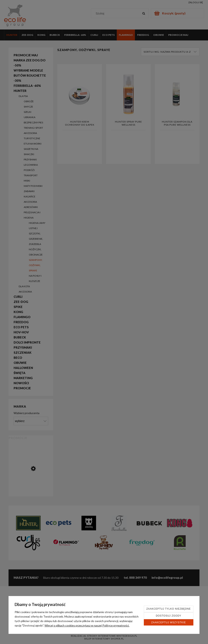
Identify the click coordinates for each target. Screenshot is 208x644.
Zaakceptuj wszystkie (168, 622)
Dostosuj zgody (168, 616)
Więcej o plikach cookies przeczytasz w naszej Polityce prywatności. (87, 625)
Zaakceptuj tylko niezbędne (169, 609)
